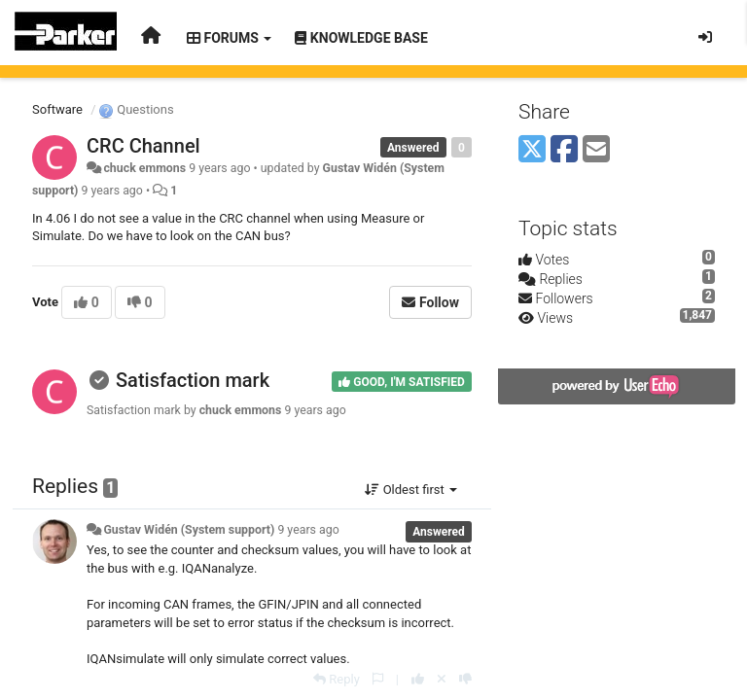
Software (57, 109)
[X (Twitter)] (532, 150)
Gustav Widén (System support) (189, 530)
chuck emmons (144, 168)
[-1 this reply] (465, 679)
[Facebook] (564, 150)
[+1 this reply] (418, 679)
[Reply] (337, 679)
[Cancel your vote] (442, 679)
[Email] (596, 150)
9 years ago (308, 530)
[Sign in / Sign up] (705, 37)
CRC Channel (143, 146)
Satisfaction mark (193, 380)
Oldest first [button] (411, 490)
